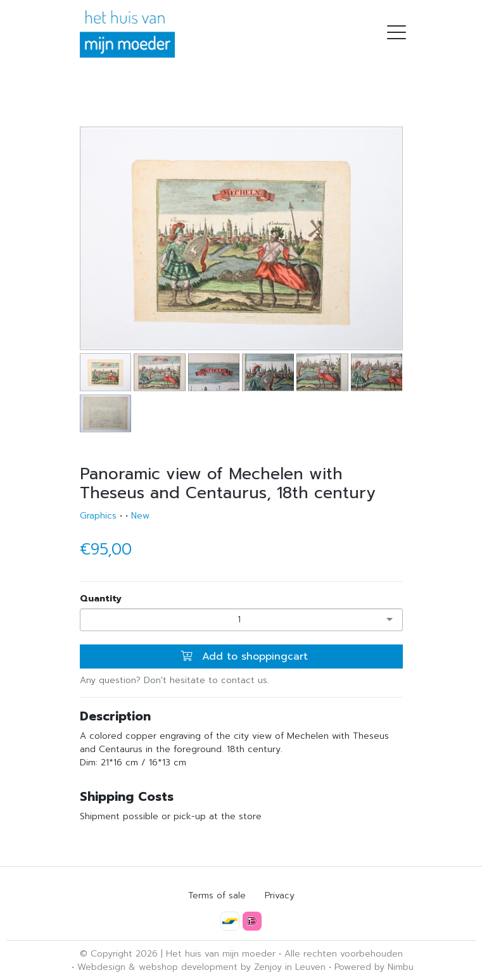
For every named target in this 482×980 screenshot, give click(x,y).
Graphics (98, 516)
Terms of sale (217, 895)
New (140, 516)
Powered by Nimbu (374, 967)
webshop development (188, 967)
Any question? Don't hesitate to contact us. (174, 680)
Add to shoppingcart (244, 656)
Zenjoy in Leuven (290, 967)
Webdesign (101, 967)
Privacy (280, 895)
